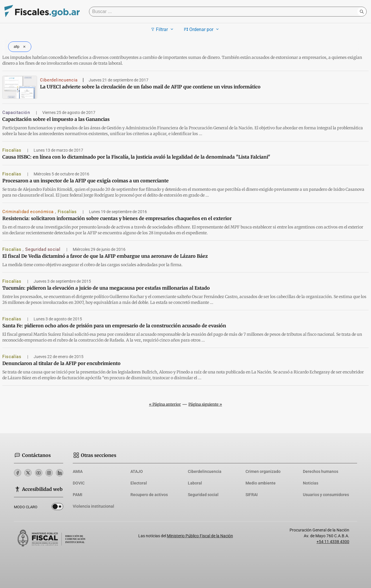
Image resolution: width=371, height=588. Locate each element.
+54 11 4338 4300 (333, 542)
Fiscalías (12, 150)
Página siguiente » (205, 404)
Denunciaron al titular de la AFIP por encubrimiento (61, 363)
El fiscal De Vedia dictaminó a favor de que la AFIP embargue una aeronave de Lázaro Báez (105, 256)
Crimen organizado (263, 471)
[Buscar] (225, 12)
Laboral (195, 483)
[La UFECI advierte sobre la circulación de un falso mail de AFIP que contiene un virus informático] (20, 87)
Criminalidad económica (29, 212)
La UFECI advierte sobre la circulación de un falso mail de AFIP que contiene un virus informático (150, 87)
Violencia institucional (93, 506)
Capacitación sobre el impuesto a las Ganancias (56, 119)
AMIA (78, 471)
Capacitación (17, 112)
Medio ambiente (261, 483)
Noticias (311, 483)
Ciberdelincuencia (59, 80)
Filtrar (163, 29)
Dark (57, 508)
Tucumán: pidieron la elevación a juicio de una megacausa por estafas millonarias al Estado (106, 288)
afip (20, 47)
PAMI (78, 495)
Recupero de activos (149, 495)
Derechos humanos (321, 471)
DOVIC (79, 483)
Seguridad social (43, 249)
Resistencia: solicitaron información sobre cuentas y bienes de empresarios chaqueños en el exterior (117, 218)
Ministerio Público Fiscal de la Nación (200, 536)
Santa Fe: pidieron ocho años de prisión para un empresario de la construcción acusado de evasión (114, 326)
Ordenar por (202, 29)
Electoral (139, 483)
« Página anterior (165, 404)
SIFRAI (252, 495)
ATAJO (137, 471)
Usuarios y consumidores (326, 495)
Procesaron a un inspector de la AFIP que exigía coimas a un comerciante (86, 181)
